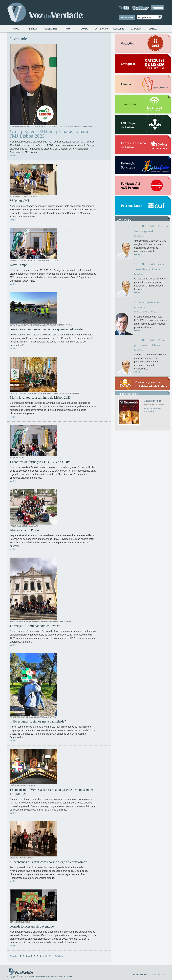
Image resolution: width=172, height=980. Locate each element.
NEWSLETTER (127, 17)
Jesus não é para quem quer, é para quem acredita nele (46, 329)
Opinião (153, 29)
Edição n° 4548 (153, 401)
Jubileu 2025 (50, 29)
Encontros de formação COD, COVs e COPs (40, 462)
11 (50, 956)
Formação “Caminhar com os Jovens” (35, 626)
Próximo (59, 956)
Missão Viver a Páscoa (25, 530)
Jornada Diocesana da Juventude (32, 926)
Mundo (84, 29)
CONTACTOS (158, 975)
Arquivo (136, 29)
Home (16, 29)
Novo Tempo (19, 265)
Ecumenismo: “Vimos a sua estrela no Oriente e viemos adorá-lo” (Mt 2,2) (52, 792)
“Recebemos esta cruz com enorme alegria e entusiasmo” (48, 862)
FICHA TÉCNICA (141, 975)
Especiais (119, 29)
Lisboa (33, 29)
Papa (67, 29)
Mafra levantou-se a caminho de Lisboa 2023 (40, 397)
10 (46, 956)
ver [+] (13, 155)
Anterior (14, 956)
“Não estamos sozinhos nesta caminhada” (38, 721)
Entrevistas (102, 29)
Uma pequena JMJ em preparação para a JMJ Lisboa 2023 (51, 134)
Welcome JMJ (19, 201)
